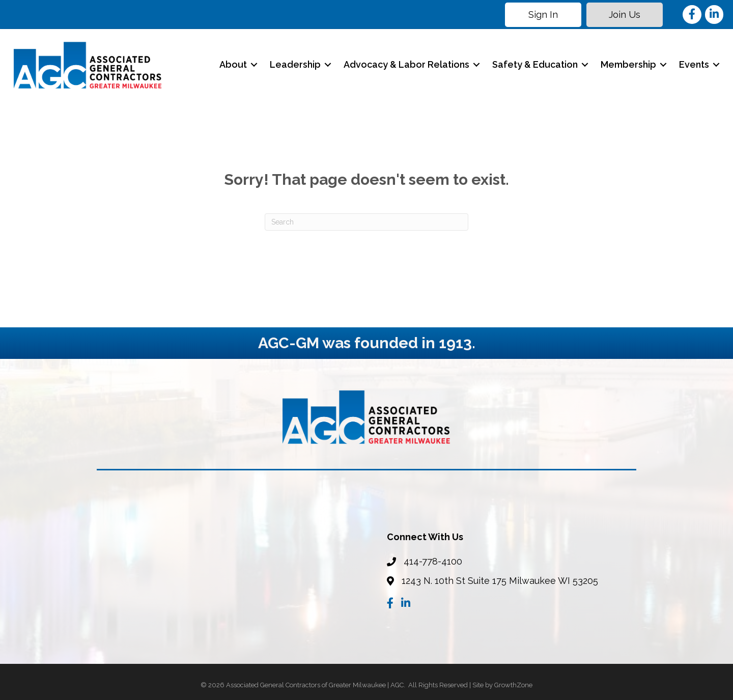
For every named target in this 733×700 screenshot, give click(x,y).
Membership (627, 64)
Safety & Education (534, 64)
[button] (543, 15)
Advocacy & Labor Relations (405, 64)
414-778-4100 (433, 561)
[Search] (366, 222)
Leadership (294, 64)
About (232, 64)
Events (693, 64)
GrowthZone (513, 684)
